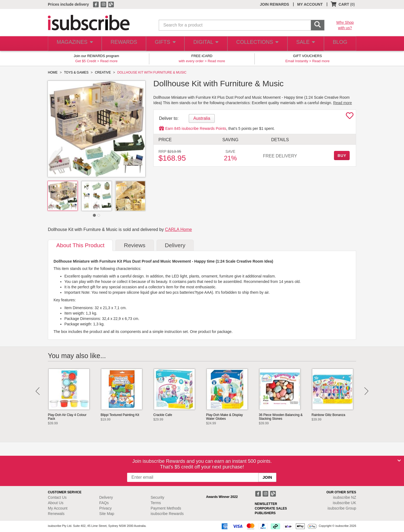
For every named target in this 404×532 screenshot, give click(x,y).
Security (158, 497)
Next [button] (366, 391)
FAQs (104, 503)
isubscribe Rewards (167, 514)
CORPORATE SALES (271, 508)
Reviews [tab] (135, 245)
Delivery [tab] (175, 245)
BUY (342, 156)
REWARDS (122, 44)
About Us (56, 503)
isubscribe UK (345, 503)
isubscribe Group (342, 508)
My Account (58, 508)
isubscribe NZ (345, 497)
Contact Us (57, 497)
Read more (109, 61)
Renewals (56, 514)
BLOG (339, 44)
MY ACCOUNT (310, 4)
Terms (156, 503)
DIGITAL (205, 44)
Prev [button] (38, 391)
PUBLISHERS (265, 513)
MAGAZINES (74, 44)
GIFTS (164, 44)
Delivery (106, 497)
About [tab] (80, 245)
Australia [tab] (202, 118)
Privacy (105, 508)
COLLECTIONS (256, 44)
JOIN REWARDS (274, 4)
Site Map (107, 514)
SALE (303, 44)
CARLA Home (178, 229)
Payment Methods (166, 508)
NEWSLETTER (266, 504)
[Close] (399, 461)
